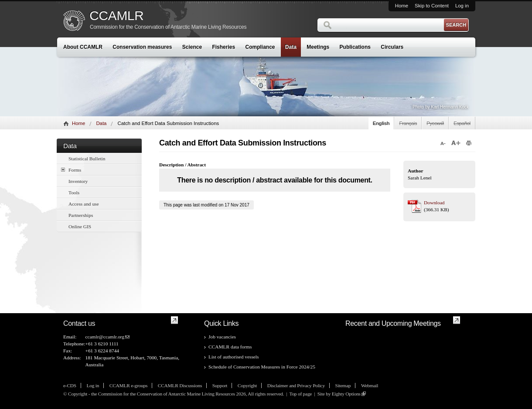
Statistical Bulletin (87, 159)
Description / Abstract (182, 165)
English (381, 123)
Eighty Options (346, 394)
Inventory (78, 181)
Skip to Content (432, 6)
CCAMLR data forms (230, 347)
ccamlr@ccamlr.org (105, 337)
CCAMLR (116, 16)
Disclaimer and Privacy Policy (296, 385)
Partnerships (81, 215)
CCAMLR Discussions (180, 385)
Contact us (79, 323)
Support (220, 385)
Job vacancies (222, 337)
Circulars (392, 47)
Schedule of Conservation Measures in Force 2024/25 (262, 367)
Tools (74, 193)
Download (434, 203)
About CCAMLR (83, 47)
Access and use (84, 204)
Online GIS (80, 226)
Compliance (260, 47)
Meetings (318, 47)
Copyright (247, 385)
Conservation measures (142, 47)
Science (192, 47)
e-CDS (70, 385)
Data (291, 47)
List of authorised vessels (234, 357)
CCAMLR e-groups (128, 385)
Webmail (370, 385)
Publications (355, 47)
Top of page (300, 394)
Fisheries (223, 47)
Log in (462, 6)
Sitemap (343, 385)
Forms (71, 170)
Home (402, 6)
